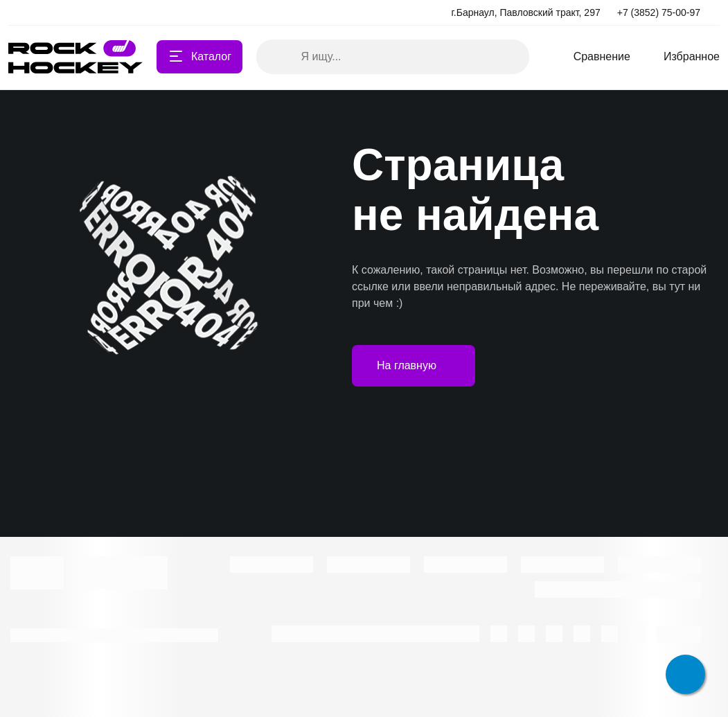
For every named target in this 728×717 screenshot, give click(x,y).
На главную (414, 366)
